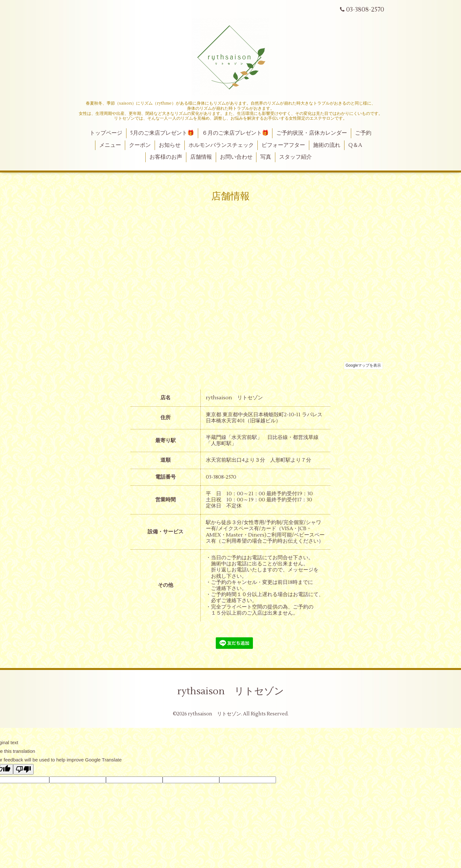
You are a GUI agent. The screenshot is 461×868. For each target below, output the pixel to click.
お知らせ (170, 145)
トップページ (106, 133)
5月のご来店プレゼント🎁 (162, 133)
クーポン (140, 145)
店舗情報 (201, 157)
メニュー (110, 145)
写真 (266, 157)
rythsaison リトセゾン (231, 691)
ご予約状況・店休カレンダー (312, 133)
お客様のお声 (166, 157)
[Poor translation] (23, 769)
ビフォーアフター (283, 145)
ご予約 (363, 133)
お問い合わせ (236, 157)
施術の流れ (327, 145)
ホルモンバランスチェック (221, 145)
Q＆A (355, 145)
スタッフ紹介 (295, 157)
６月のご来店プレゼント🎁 (235, 133)
